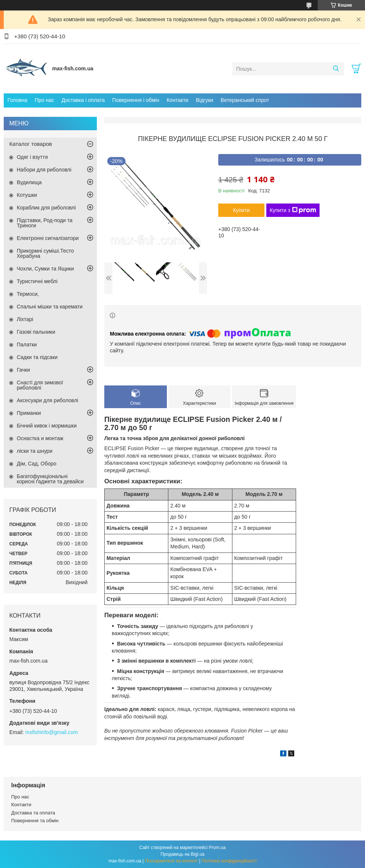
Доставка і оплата (83, 100)
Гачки (23, 370)
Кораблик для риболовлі (46, 208)
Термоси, (28, 294)
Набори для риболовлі (44, 170)
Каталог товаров (31, 144)
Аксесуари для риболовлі (47, 400)
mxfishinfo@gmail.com (52, 732)
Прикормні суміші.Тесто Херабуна (45, 253)
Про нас (44, 100)
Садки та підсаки (37, 357)
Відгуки (205, 100)
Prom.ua (217, 848)
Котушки (27, 195)
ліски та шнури (34, 451)
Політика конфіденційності (229, 861)
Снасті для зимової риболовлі (40, 385)
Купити (242, 210)
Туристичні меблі (37, 281)
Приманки (29, 413)
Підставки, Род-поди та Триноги (45, 223)
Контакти (177, 100)
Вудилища (29, 182)
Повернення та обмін (35, 821)
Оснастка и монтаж (40, 438)
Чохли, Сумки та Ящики (45, 269)
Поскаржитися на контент (171, 861)
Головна (17, 100)
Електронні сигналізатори (48, 238)
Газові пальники (36, 332)
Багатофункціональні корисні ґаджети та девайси (50, 479)
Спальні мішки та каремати (50, 307)
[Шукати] (336, 69)
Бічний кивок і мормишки (47, 426)
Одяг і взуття (32, 157)
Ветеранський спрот (245, 100)
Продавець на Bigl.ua (182, 854)
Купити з (293, 210)
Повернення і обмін (136, 100)
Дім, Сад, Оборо (36, 464)
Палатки (27, 345)
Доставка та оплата (33, 813)
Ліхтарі (25, 319)
